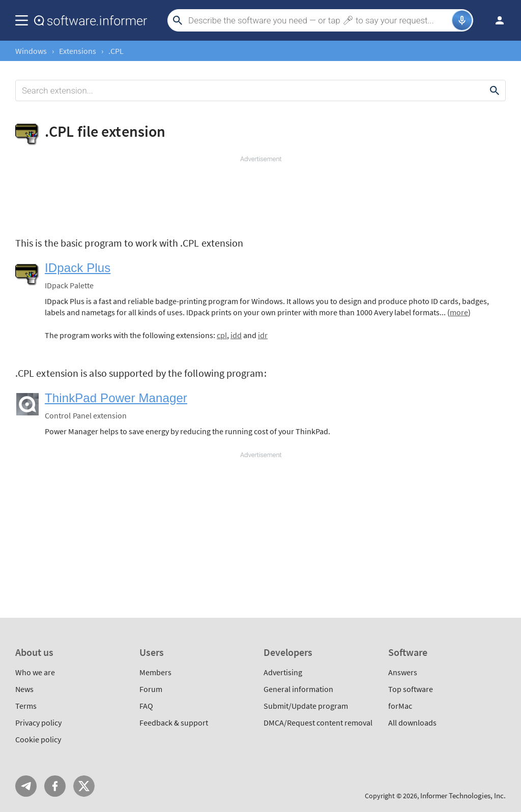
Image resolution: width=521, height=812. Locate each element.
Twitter (84, 786)
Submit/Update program (306, 706)
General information (298, 689)
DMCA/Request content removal (318, 723)
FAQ (146, 706)
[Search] (319, 20)
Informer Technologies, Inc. (463, 795)
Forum (151, 689)
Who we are (35, 672)
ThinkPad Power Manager (116, 398)
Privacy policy (38, 723)
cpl (222, 335)
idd (236, 335)
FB (55, 786)
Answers (403, 672)
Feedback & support (174, 723)
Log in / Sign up (495, 20)
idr (263, 335)
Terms (26, 706)
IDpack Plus (78, 268)
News (24, 689)
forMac (400, 706)
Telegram (26, 786)
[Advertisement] (260, 194)
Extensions (78, 51)
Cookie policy (38, 739)
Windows (31, 51)
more (459, 312)
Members (155, 672)
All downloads (412, 723)
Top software (411, 689)
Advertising (283, 672)
